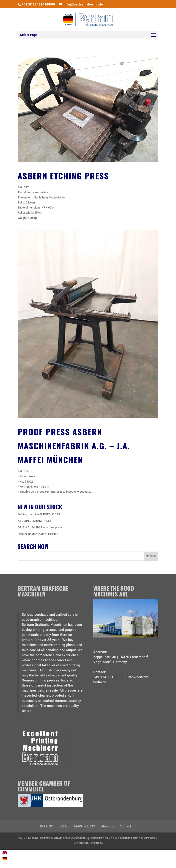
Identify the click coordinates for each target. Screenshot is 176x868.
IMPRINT (46, 826)
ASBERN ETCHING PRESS (63, 176)
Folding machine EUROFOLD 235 (39, 514)
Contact (125, 826)
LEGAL (64, 826)
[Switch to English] (5, 853)
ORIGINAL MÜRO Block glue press (40, 527)
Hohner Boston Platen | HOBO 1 (38, 534)
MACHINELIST (85, 826)
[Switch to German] (5, 858)
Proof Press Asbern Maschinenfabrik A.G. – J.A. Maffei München (74, 446)
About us (107, 826)
